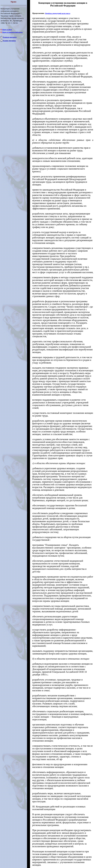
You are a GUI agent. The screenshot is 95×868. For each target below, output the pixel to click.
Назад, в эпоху (7, 30)
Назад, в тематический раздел (13, 32)
